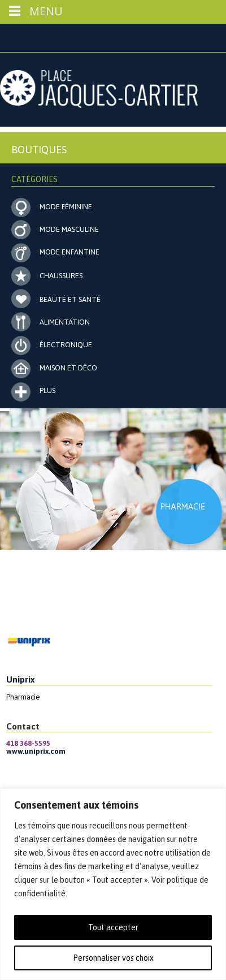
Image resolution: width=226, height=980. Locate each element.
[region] (113, 884)
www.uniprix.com (36, 751)
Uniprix (20, 679)
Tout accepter (113, 927)
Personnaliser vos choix (113, 958)
